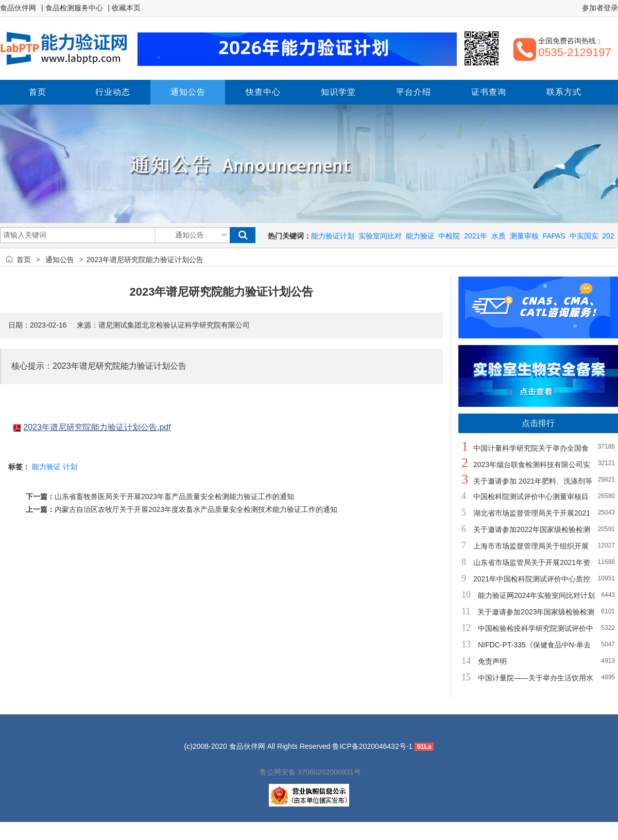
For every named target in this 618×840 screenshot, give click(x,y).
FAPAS (554, 236)
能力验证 (420, 236)
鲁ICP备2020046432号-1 (372, 746)
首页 (24, 260)
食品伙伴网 (18, 8)
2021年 (476, 236)
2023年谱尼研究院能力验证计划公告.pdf (97, 427)
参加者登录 (600, 8)
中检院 (449, 236)
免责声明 (492, 661)
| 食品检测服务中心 (72, 8)
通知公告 (60, 260)
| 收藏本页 (125, 8)
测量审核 (524, 236)
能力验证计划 (333, 236)
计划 (70, 467)
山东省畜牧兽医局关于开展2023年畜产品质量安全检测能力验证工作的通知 (174, 496)
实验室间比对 (380, 236)
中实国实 (584, 236)
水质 (499, 236)
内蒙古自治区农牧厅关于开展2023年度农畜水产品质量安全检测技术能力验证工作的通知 (196, 509)
